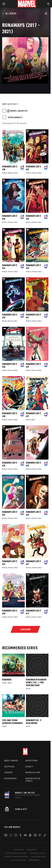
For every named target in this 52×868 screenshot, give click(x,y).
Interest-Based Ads (18, 860)
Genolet (34, 173)
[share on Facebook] (6, 836)
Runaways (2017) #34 (10, 267)
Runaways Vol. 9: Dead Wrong (34, 722)
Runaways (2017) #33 (33, 267)
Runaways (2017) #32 (10, 316)
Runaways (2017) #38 (10, 168)
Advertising (32, 761)
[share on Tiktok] (45, 836)
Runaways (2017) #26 (10, 464)
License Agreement (39, 856)
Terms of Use (19, 849)
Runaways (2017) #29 (33, 365)
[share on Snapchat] (30, 836)
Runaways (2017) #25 (33, 464)
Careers (9, 772)
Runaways (7, 680)
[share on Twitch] (40, 836)
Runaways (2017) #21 (33, 563)
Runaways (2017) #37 (33, 168)
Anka (16, 173)
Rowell (5, 173)
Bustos (10, 321)
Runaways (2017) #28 (10, 415)
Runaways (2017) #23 (33, 513)
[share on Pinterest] (35, 836)
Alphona (11, 173)
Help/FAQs (9, 767)
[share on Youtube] (25, 836)
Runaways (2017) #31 (33, 316)
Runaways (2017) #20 (10, 612)
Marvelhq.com (33, 772)
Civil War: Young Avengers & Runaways (12, 722)
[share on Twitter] (11, 836)
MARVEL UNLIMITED (19, 111)
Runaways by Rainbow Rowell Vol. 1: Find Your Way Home (36, 682)
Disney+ (29, 767)
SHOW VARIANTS (15, 117)
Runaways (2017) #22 (10, 563)
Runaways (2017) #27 (33, 415)
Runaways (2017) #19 (33, 612)
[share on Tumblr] (21, 836)
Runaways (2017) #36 (10, 217)
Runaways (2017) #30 (10, 365)
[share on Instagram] (16, 836)
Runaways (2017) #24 (10, 513)
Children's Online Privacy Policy (16, 856)
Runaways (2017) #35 (33, 217)
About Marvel (11, 761)
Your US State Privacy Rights (16, 853)
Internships (11, 778)
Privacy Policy (32, 849)
